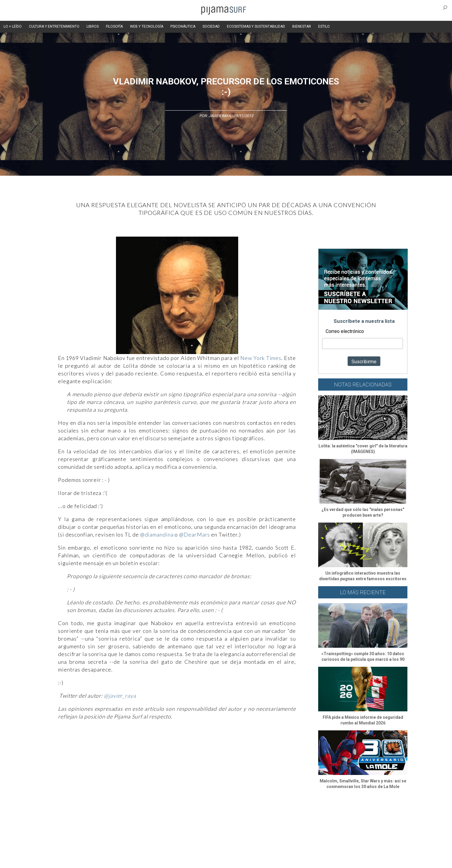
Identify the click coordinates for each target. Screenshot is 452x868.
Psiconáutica (230, 817)
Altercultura (57, 817)
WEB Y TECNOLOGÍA (147, 26)
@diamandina (157, 534)
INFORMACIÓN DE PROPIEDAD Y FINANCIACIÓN (86, 860)
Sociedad (255, 817)
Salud (301, 817)
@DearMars (194, 534)
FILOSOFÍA (114, 26)
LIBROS (93, 26)
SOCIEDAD (211, 26)
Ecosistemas (279, 817)
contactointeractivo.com (208, 860)
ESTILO (324, 26)
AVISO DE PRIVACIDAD (66, 850)
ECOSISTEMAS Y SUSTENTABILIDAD (256, 26)
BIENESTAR (302, 26)
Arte (76, 817)
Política (207, 817)
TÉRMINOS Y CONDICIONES (158, 850)
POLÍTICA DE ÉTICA (202, 850)
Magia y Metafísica (179, 817)
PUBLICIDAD (120, 850)
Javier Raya (219, 116)
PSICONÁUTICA (183, 26)
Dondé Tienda (246, 860)
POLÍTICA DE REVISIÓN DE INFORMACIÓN (257, 850)
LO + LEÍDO (13, 26)
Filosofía (111, 817)
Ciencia (92, 817)
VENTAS (97, 850)
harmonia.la (172, 860)
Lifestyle (318, 817)
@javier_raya (120, 696)
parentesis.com (143, 860)
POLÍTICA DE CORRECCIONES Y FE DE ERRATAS (335, 850)
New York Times (261, 358)
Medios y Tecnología (141, 817)
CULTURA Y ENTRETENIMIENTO (54, 26)
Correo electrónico (345, 331)
